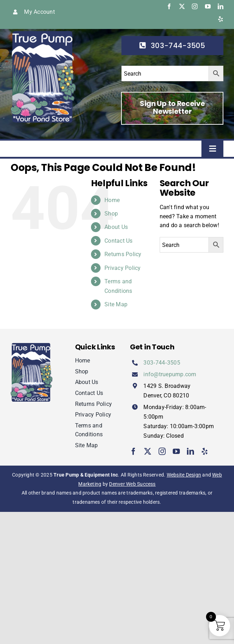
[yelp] (221, 19)
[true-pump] (43, 34)
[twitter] (182, 6)
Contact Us (118, 241)
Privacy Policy (122, 268)
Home (112, 200)
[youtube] (208, 6)
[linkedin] (221, 6)
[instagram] (195, 6)
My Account (39, 12)
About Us (116, 227)
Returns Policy (123, 254)
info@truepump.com (170, 374)
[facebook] (169, 6)
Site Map (116, 304)
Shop (111, 214)
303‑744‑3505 (162, 363)
